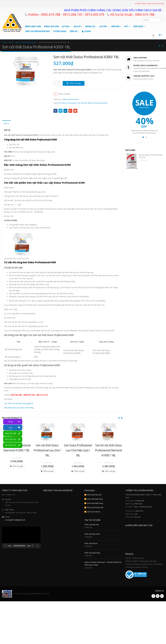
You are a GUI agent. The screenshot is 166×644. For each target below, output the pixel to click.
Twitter (60, 111)
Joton (103, 26)
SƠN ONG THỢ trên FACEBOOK (58, 494)
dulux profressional (71, 99)
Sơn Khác (138, 26)
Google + (70, 111)
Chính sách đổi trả (93, 516)
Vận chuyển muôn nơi (37, 31)
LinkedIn (65, 111)
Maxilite (90, 26)
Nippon (115, 26)
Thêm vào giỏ (75, 83)
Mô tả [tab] (6, 123)
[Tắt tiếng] (33, 550)
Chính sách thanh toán (95, 511)
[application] (21, 541)
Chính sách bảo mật (94, 499)
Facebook (55, 111)
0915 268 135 (14, 439)
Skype (158, 600)
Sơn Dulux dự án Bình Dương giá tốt (19, 403)
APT (126, 26)
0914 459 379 (14, 445)
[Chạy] (5, 550)
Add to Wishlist (64, 94)
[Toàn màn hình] (37, 550)
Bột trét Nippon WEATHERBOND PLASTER (151, 156)
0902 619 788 (14, 433)
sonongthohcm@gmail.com (15, 524)
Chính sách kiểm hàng (95, 507)
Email (75, 111)
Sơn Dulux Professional (67, 103)
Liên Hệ (73, 31)
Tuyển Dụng (60, 31)
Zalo (16, 428)
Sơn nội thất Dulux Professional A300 (92, 103)
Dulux (77, 26)
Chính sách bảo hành (92, 538)
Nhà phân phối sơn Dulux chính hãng (19, 408)
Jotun (65, 26)
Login (86, 31)
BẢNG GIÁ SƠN (52, 26)
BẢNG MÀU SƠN (33, 26)
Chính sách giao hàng (95, 503)
